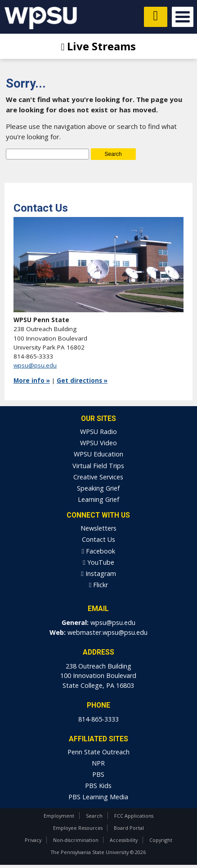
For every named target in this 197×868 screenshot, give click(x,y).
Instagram (98, 573)
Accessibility (124, 840)
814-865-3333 (98, 719)
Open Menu (183, 17)
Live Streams (99, 46)
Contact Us (98, 539)
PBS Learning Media (98, 797)
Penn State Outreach (98, 752)
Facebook (98, 551)
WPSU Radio (98, 432)
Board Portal (129, 828)
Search (94, 816)
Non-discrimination (76, 840)
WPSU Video (98, 443)
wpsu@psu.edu (35, 365)
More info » (32, 381)
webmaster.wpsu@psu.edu (107, 632)
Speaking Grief (98, 488)
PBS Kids (98, 786)
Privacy (33, 840)
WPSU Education (98, 454)
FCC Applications (134, 816)
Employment (59, 816)
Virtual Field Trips (98, 466)
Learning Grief (98, 499)
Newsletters (98, 528)
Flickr (98, 585)
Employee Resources (78, 828)
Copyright (161, 840)
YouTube (98, 562)
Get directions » (82, 381)
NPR (98, 763)
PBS (98, 774)
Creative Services (98, 477)
